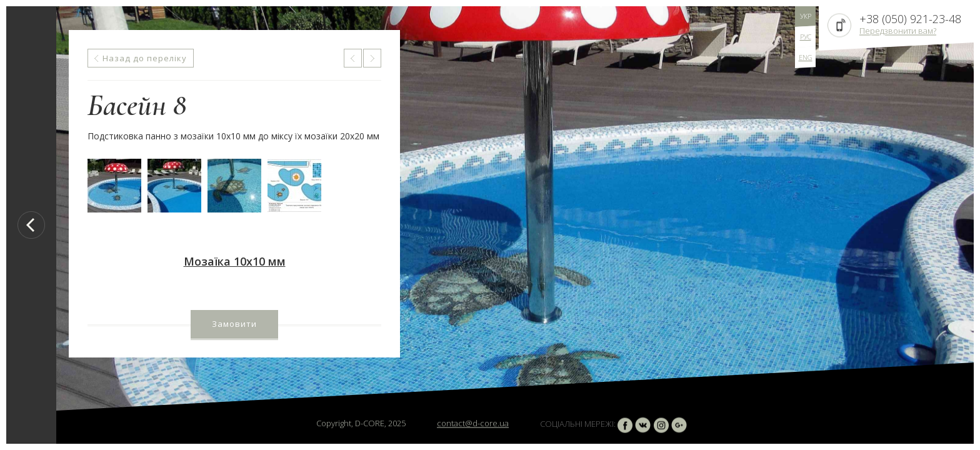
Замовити (234, 324)
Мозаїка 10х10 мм (235, 261)
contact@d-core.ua (473, 423)
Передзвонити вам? (898, 31)
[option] (515, 225)
